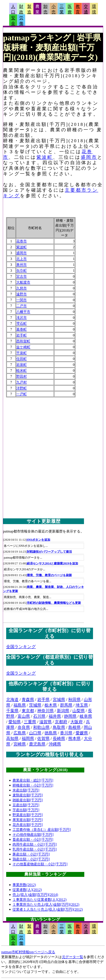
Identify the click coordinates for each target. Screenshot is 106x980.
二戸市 (22, 306)
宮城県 (59, 700)
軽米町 (22, 370)
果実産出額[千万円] (28, 820)
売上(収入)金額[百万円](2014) (35, 895)
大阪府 (77, 722)
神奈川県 (45, 711)
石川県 (39, 716)
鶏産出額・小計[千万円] (31, 859)
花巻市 (22, 241)
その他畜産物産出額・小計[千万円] (40, 864)
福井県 (55, 716)
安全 (13, 21)
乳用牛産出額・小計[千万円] (35, 849)
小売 (54, 9)
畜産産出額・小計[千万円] (33, 839)
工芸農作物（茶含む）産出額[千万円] (42, 830)
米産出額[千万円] (26, 790)
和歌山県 (41, 727)
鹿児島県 (37, 744)
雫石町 (22, 323)
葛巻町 (22, 329)
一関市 (22, 300)
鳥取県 (59, 727)
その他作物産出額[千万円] (33, 835)
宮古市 (22, 276)
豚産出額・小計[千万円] (31, 854)
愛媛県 (82, 733)
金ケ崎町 (23, 347)
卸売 (45, 9)
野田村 (22, 376)
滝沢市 (22, 318)
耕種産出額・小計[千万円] (33, 785)
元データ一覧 (73, 957)
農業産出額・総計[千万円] (33, 780)
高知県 (12, 739)
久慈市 (22, 288)
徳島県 (51, 733)
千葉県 (12, 711)
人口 (13, 9)
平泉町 (22, 353)
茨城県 (35, 705)
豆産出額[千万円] (26, 805)
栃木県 (51, 705)
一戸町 (22, 394)
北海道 (12, 700)
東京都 (28, 711)
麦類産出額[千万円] (28, 795)
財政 (21, 9)
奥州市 (22, 265)
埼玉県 (82, 705)
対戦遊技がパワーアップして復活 (49, 552)
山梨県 (79, 711)
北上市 (22, 259)
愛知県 (15, 722)
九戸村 (22, 382)
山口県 (35, 733)
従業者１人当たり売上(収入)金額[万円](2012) (48, 909)
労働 (21, 21)
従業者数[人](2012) (27, 890)
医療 (70, 9)
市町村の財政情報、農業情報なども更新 (54, 603)
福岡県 (28, 739)
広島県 (20, 733)
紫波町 (45, 157)
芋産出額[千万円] (26, 810)
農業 (37, 9)
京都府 (61, 722)
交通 (86, 9)
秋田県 (74, 700)
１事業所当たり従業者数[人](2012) (40, 900)
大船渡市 (23, 282)
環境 (94, 9)
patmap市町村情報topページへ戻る (28, 952)
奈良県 (24, 727)
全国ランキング (21, 647)
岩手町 (22, 335)
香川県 (66, 733)
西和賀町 (23, 341)
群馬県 (66, 705)
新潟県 (63, 711)
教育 (78, 9)
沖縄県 (55, 744)
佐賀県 (43, 739)
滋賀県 (45, 722)
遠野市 (22, 294)
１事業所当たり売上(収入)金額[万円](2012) (46, 904)
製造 (29, 9)
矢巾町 (22, 271)
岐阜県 (86, 716)
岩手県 (43, 700)
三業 (62, 9)
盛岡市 (89, 157)
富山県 (24, 716)
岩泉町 (22, 365)
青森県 (28, 700)
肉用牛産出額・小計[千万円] (35, 844)
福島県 (20, 705)
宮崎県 (20, 744)
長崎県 (59, 739)
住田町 (22, 359)
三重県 (30, 722)
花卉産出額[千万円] (28, 825)
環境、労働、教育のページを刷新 (49, 575)
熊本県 (74, 739)
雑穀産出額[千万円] (28, 800)
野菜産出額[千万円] (28, 815)
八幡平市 (23, 312)
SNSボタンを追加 (38, 540)
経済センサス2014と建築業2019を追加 (52, 563)
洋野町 (22, 388)
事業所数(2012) (24, 885)
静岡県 (70, 716)
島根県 (74, 727)
